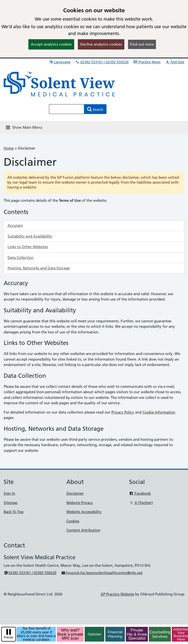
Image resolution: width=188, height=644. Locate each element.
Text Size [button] (175, 62)
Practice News (147, 62)
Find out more (142, 44)
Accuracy (15, 225)
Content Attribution (83, 530)
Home (9, 148)
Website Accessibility (84, 512)
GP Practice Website (117, 594)
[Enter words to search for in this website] (67, 109)
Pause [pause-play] (9, 637)
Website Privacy (80, 503)
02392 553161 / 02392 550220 (102, 62)
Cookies (73, 521)
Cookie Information (159, 412)
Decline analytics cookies (101, 44)
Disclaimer (75, 493)
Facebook (140, 493)
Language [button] (60, 62)
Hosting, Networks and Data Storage (39, 268)
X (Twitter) (141, 503)
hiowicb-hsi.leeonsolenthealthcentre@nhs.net (102, 573)
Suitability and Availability (30, 236)
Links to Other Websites (28, 247)
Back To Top (14, 512)
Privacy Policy (123, 412)
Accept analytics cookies (51, 44)
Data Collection (21, 258)
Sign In (9, 493)
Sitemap (11, 503)
